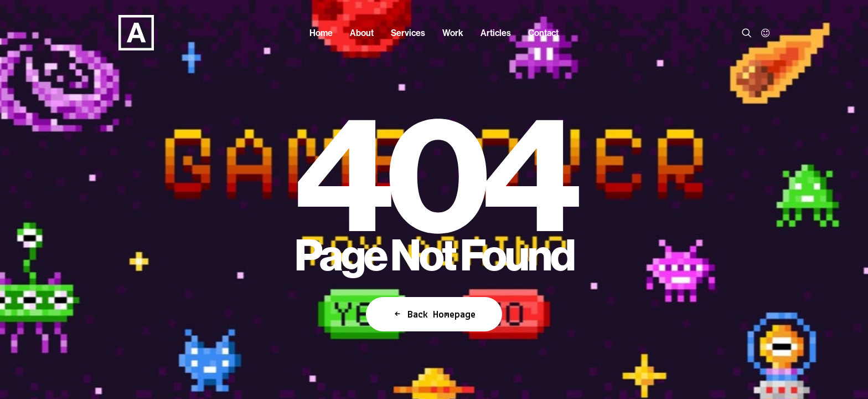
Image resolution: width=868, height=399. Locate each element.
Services (408, 33)
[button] (749, 33)
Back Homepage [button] (434, 314)
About (362, 33)
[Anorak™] (116, 33)
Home (321, 33)
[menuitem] (321, 33)
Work (453, 33)
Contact (543, 33)
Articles (496, 33)
